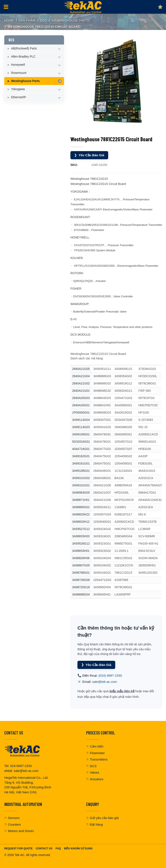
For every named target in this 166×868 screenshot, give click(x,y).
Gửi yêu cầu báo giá (102, 818)
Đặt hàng (95, 824)
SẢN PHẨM (27, 20)
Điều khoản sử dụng (78, 849)
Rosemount (19, 73)
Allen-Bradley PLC (23, 57)
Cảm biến (95, 746)
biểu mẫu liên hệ (122, 691)
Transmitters (97, 759)
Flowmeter (95, 753)
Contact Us (44, 849)
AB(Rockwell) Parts (24, 48)
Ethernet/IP (19, 97)
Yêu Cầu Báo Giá (89, 155)
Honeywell (18, 65)
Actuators (95, 779)
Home (9, 20)
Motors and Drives (19, 831)
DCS (44, 20)
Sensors (12, 818)
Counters (13, 824)
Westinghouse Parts (70, 20)
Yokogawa (18, 89)
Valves (93, 772)
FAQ (58, 849)
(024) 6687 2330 (110, 675)
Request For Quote (18, 849)
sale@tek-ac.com (105, 682)
